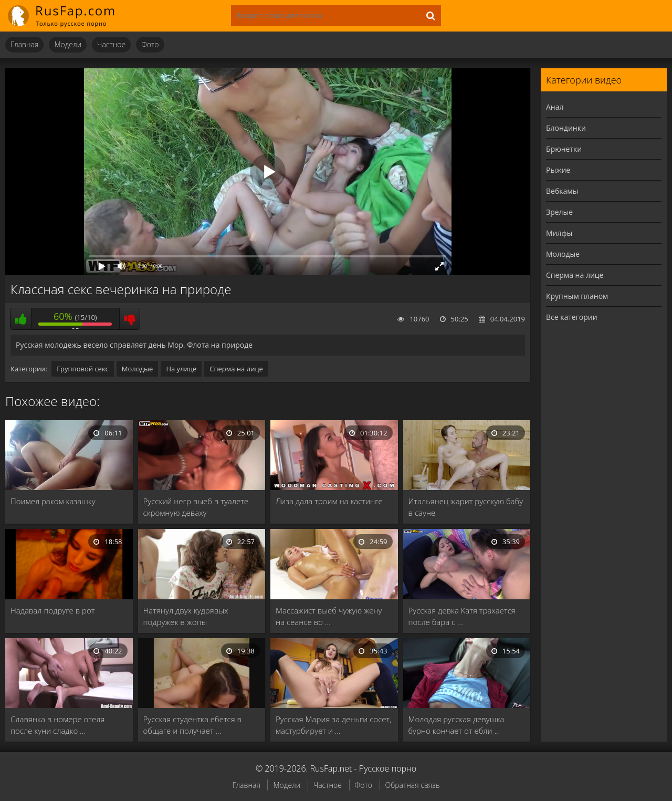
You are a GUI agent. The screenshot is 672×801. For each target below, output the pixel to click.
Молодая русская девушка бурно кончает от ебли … (456, 725)
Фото (150, 44)
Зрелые (559, 212)
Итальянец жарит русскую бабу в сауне (466, 507)
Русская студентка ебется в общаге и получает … (193, 725)
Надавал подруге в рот (52, 610)
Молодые (138, 369)
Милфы (559, 233)
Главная (24, 44)
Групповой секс (83, 369)
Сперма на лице (236, 369)
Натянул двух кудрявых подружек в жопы (186, 616)
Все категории (572, 317)
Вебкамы (562, 191)
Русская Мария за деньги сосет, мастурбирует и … (333, 725)
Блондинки (566, 128)
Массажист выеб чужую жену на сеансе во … (329, 616)
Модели (68, 44)
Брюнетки (564, 149)
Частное (111, 44)
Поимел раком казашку (53, 501)
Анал (555, 107)
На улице (181, 369)
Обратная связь (413, 785)
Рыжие (558, 170)
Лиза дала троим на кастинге (329, 501)
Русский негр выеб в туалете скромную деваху (196, 507)
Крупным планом (577, 296)
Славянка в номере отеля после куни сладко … (57, 725)
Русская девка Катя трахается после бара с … (462, 616)
